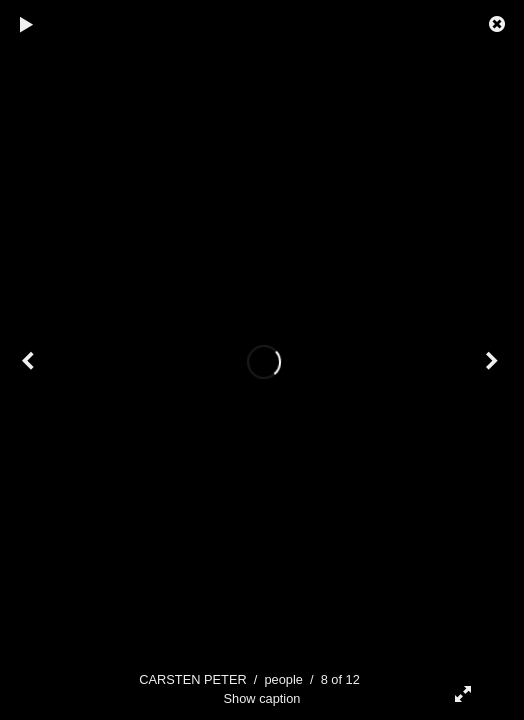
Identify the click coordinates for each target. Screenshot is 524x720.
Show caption (262, 698)
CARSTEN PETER (192, 679)
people (283, 679)
